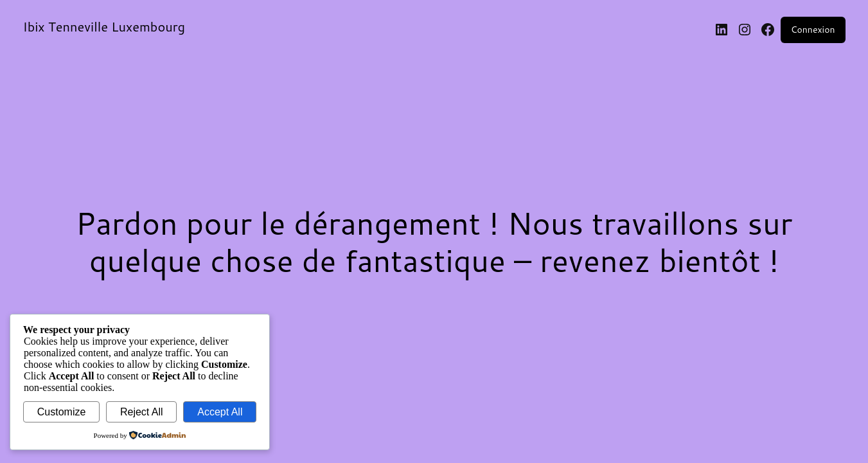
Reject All (142, 412)
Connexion (813, 30)
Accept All (220, 412)
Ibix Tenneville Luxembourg (104, 26)
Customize (62, 412)
